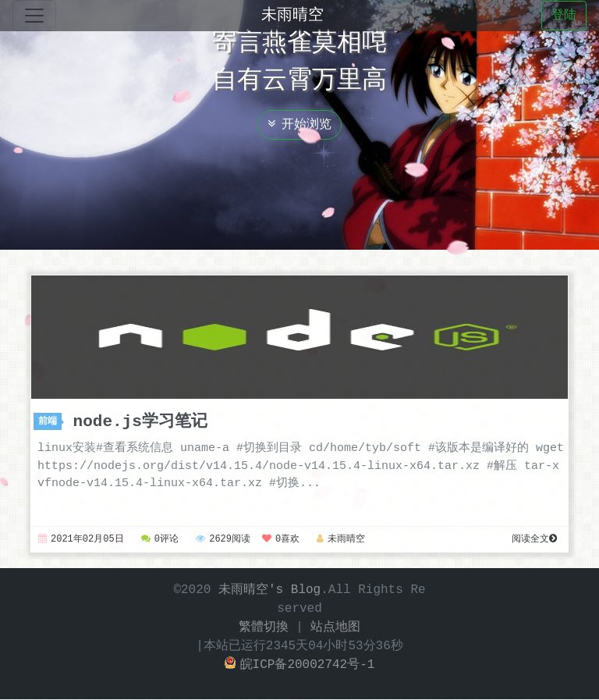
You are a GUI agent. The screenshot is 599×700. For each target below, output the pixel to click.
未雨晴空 (292, 15)
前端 (50, 422)
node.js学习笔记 (140, 421)
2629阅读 (223, 540)
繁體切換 (264, 628)
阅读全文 (534, 540)
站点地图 (335, 628)
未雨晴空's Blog (269, 591)
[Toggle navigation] (34, 16)
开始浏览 (299, 125)
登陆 (564, 16)
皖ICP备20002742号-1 (300, 666)
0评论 (160, 540)
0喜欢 (281, 540)
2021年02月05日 (81, 540)
